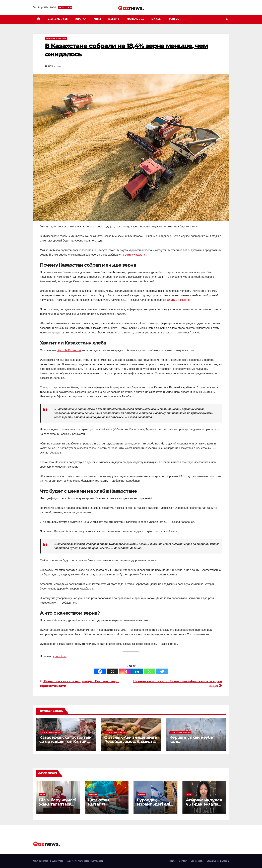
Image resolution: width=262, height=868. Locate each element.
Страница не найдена (218, 861)
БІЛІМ (97, 19)
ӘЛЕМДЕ (141, 795)
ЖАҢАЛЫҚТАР (58, 19)
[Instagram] (125, 671)
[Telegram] (162, 671)
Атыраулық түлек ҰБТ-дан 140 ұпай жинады (204, 804)
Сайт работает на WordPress (49, 861)
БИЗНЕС (81, 19)
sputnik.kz (60, 656)
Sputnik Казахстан (135, 255)
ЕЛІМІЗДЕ (93, 795)
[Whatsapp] (150, 671)
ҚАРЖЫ (114, 19)
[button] (227, 19)
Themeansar (97, 861)
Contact (183, 861)
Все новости (197, 861)
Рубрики (175, 19)
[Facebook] (100, 671)
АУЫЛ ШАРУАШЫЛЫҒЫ (56, 38)
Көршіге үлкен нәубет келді (192, 739)
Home (173, 861)
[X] (112, 671)
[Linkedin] (137, 671)
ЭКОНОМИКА (135, 19)
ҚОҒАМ (156, 19)
